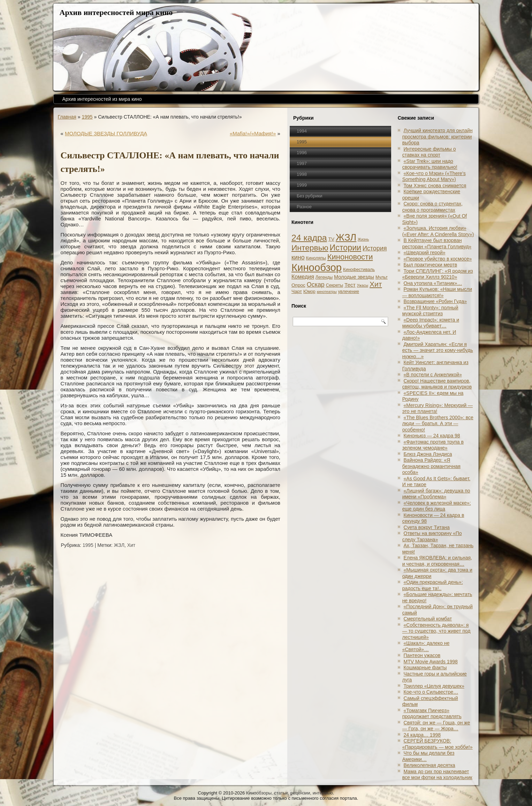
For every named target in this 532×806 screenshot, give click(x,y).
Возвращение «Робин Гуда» (435, 301)
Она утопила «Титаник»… (433, 283)
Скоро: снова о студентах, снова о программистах (432, 207)
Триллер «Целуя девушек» (434, 686)
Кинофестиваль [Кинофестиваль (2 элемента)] (359, 270)
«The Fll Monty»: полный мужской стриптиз (430, 311)
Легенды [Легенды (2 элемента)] (324, 277)
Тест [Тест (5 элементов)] (350, 285)
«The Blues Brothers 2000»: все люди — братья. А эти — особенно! (438, 424)
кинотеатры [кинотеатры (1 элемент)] (327, 292)
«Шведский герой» (425, 253)
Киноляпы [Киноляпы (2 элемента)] (316, 258)
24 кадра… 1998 (422, 735)
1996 (302, 153)
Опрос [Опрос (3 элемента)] (298, 285)
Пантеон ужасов (422, 655)
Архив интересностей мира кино (116, 12)
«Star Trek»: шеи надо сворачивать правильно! (430, 164)
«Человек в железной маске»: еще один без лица (437, 506)
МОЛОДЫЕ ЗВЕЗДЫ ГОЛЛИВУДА (106, 133)
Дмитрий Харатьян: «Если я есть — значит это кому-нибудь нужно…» (438, 350)
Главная (67, 117)
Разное (304, 207)
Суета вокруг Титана (427, 527)
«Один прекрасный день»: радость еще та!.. (433, 585)
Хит (131, 545)
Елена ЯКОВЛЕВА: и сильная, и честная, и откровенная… (437, 561)
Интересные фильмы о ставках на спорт (429, 152)
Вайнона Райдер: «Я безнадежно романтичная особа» (431, 466)
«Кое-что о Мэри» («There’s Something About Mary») (434, 176)
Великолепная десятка (430, 765)
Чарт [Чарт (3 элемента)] (297, 291)
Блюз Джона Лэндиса (428, 454)
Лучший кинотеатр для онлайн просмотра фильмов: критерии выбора (438, 137)
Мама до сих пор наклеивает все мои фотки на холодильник (437, 775)
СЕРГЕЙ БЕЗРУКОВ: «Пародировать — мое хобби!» (438, 744)
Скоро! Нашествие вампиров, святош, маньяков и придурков (437, 384)
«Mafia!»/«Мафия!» (253, 133)
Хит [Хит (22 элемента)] (376, 284)
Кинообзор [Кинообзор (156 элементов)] (317, 267)
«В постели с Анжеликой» (433, 375)
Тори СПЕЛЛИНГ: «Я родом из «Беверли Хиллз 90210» (438, 274)
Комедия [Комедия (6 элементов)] (303, 277)
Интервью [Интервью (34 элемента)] (310, 248)
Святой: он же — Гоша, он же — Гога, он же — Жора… (436, 726)
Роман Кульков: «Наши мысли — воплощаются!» (437, 292)
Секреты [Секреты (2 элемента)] (335, 285)
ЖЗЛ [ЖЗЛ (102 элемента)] (346, 237)
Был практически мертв (431, 265)
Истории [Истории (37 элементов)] (346, 248)
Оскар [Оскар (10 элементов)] (316, 285)
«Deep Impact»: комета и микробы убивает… (431, 323)
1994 (302, 131)
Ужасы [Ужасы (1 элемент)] (363, 285)
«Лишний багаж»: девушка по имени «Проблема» (436, 494)
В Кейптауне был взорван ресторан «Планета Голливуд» (437, 243)
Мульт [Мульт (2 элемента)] (382, 277)
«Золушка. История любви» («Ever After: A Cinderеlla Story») (438, 231)
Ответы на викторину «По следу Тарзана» (432, 536)
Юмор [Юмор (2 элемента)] (309, 292)
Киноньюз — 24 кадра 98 (432, 436)
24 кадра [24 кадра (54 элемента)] (309, 238)
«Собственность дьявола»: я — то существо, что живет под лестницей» (436, 631)
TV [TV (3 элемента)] (331, 239)
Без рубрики (310, 196)
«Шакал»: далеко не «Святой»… (426, 646)
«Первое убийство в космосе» (438, 259)
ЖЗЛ (119, 545)
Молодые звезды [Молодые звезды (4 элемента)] (354, 277)
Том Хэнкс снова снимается (435, 186)
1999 (302, 185)
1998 (302, 174)
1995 (87, 117)
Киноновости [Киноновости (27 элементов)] (350, 257)
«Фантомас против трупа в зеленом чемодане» (433, 445)
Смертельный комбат (428, 619)
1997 (302, 163)
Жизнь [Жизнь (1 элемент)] (363, 239)
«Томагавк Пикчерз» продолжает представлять (432, 714)
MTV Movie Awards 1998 (431, 662)
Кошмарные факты (425, 668)
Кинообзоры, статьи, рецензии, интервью (290, 793)
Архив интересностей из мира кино (102, 99)
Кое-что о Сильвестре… (431, 692)
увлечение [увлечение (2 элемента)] (349, 292)
